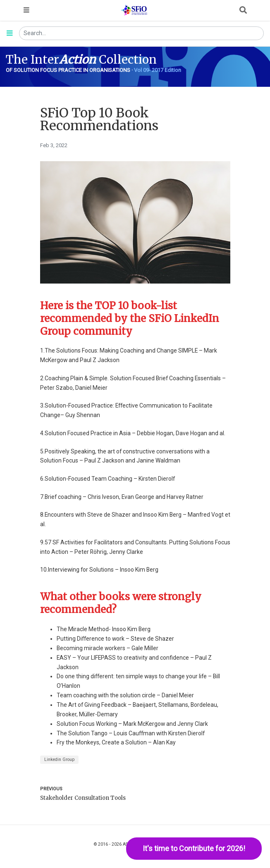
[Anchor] (134, 331)
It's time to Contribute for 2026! (194, 848)
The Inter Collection (81, 60)
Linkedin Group (59, 759)
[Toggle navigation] (26, 10)
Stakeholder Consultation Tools (83, 798)
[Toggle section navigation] (10, 33)
